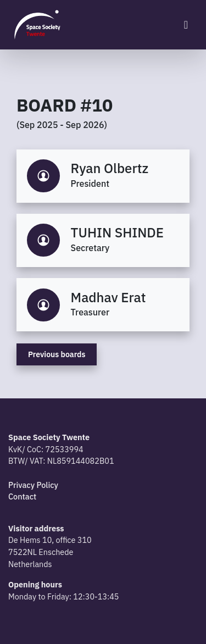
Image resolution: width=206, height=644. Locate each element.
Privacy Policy (33, 485)
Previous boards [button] (57, 354)
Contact (22, 496)
